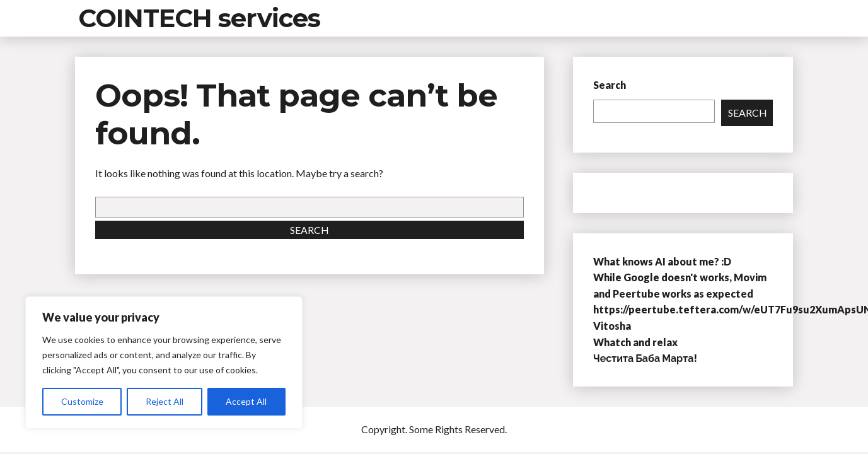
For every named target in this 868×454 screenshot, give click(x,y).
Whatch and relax (635, 342)
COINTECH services (199, 18)
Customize (82, 401)
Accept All (246, 401)
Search (310, 230)
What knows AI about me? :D (662, 261)
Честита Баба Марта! (645, 358)
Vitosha (612, 326)
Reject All (165, 401)
